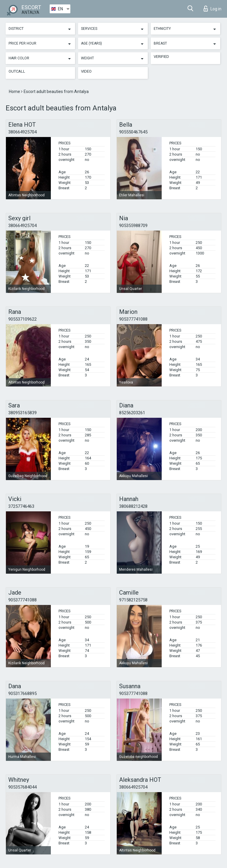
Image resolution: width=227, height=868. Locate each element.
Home (15, 92)
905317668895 (22, 694)
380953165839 (22, 413)
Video (86, 71)
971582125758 (133, 600)
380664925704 (22, 132)
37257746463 (21, 506)
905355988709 (133, 226)
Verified (161, 57)
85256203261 (132, 413)
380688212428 (133, 506)
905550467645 (133, 132)
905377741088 (133, 319)
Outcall (17, 71)
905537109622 (22, 319)
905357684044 (22, 787)
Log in (213, 9)
